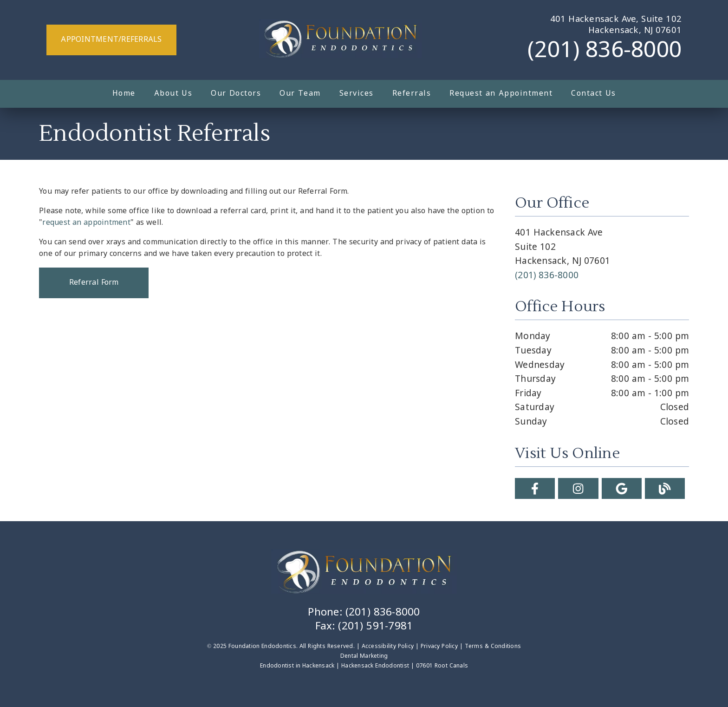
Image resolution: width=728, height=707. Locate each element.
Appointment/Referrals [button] (111, 40)
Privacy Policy (439, 647)
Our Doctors (236, 94)
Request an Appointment (501, 94)
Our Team (300, 94)
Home (124, 94)
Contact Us (594, 94)
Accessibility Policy (388, 647)
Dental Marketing (364, 656)
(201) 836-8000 (604, 51)
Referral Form (94, 283)
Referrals (412, 94)
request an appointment (86, 223)
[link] (340, 40)
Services (357, 94)
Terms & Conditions (493, 647)
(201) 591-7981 (375, 627)
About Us (173, 94)
